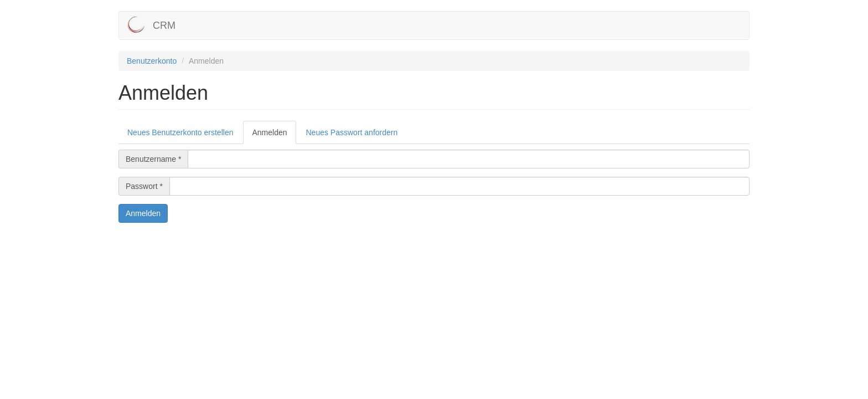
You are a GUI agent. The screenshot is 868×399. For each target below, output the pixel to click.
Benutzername (153, 159)
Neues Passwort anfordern (352, 132)
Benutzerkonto (152, 61)
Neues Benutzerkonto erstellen (180, 132)
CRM (164, 25)
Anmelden (274, 135)
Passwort (144, 186)
